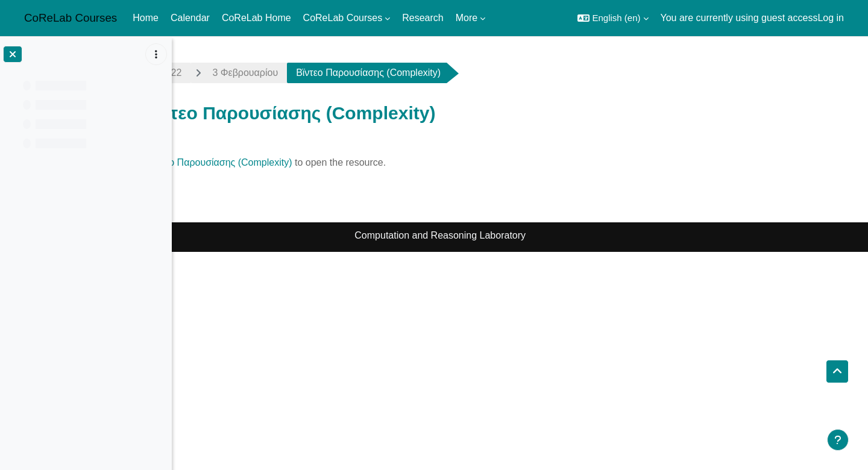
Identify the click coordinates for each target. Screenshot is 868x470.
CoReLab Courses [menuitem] (343, 18)
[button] (613, 18)
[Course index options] (156, 54)
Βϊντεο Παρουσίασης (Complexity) (300, 162)
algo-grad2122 (231, 73)
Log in (831, 18)
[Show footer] (838, 440)
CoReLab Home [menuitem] (256, 18)
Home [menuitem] (146, 18)
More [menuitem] (467, 18)
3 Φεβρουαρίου (325, 73)
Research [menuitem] (423, 18)
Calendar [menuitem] (190, 18)
